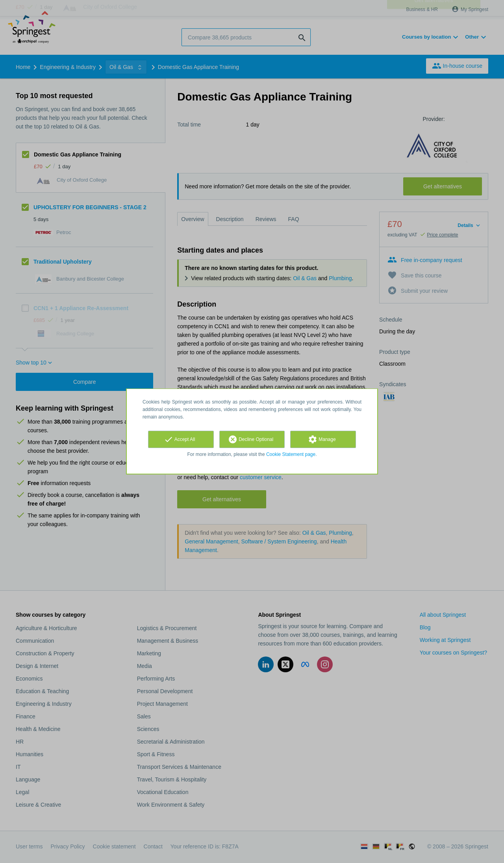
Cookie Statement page (291, 454)
